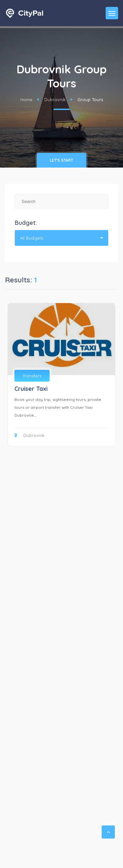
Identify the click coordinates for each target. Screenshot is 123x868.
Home (26, 99)
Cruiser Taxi (31, 389)
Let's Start (61, 160)
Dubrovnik (55, 99)
